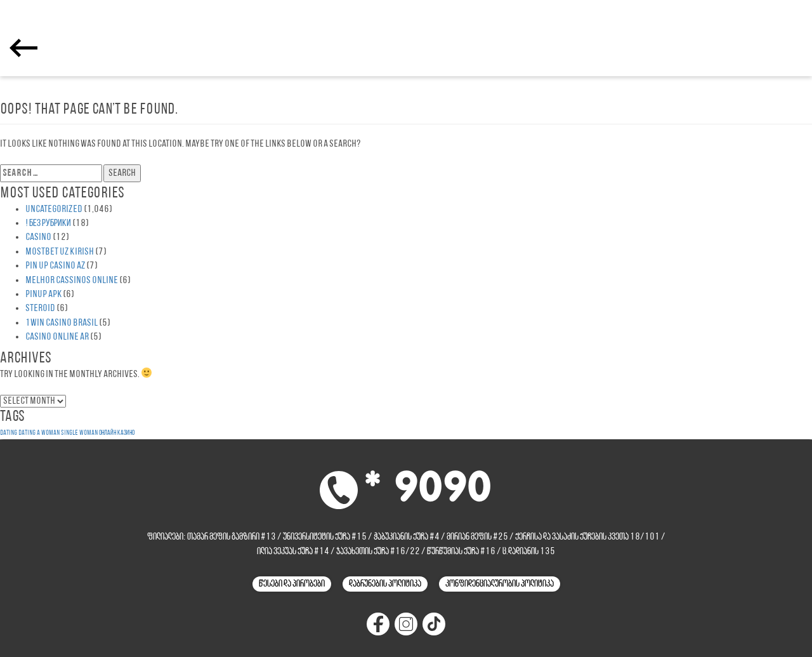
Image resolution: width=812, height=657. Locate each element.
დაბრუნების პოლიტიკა (385, 584)
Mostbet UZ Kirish (60, 252)
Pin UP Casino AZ (55, 266)
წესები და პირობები (292, 584)
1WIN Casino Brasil (62, 323)
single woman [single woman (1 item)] (79, 433)
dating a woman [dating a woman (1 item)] (39, 433)
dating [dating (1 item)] (9, 433)
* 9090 (428, 489)
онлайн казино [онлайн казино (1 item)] (117, 433)
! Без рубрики (48, 223)
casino (38, 237)
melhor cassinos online (72, 281)
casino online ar (57, 337)
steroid (40, 309)
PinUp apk (43, 295)
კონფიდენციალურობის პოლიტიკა (500, 584)
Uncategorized (54, 209)
